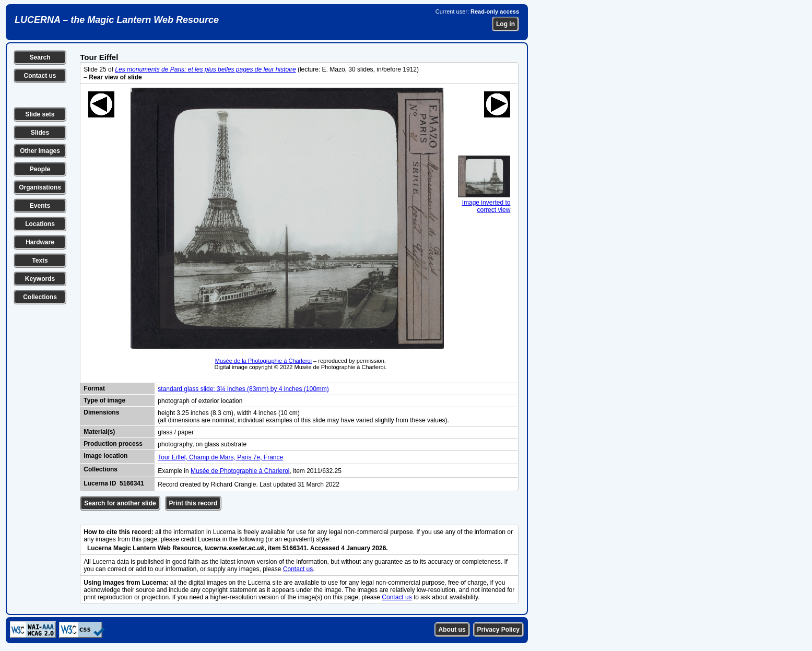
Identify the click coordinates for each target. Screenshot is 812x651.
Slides (40, 133)
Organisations (40, 187)
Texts (40, 261)
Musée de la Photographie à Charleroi (263, 361)
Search (40, 57)
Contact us (40, 76)
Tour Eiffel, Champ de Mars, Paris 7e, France (220, 457)
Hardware (40, 242)
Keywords (40, 279)
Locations (40, 224)
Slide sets (40, 114)
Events (40, 206)
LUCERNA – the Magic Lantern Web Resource (117, 20)
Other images (40, 151)
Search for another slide (120, 503)
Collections (40, 297)
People (40, 169)
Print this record (193, 503)
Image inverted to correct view (484, 203)
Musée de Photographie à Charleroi (240, 471)
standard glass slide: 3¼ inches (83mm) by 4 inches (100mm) (243, 389)
